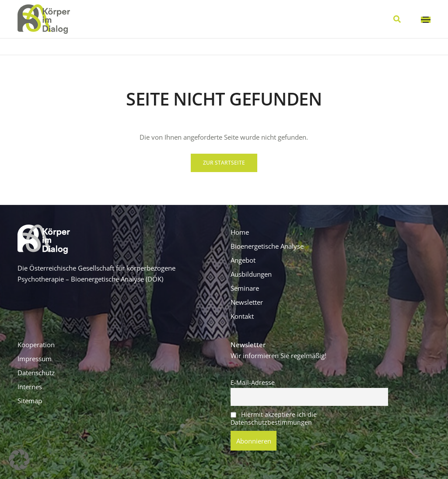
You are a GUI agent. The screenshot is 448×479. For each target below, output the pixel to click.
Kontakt (242, 316)
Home (240, 232)
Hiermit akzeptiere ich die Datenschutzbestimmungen (274, 419)
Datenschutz (36, 373)
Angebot (243, 260)
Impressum (35, 359)
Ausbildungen (251, 274)
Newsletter (247, 302)
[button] (224, 163)
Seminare (245, 288)
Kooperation (36, 345)
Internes (30, 387)
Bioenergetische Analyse (267, 246)
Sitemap (30, 401)
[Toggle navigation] (426, 20)
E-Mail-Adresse (253, 383)
